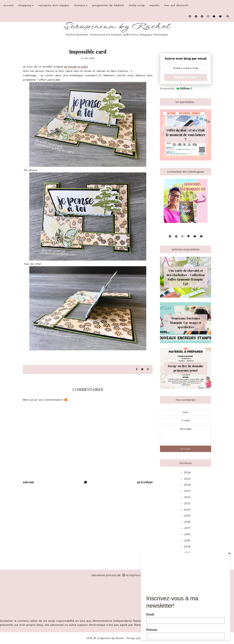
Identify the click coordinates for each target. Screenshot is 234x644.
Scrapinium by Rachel (117, 26)
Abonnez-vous (186, 77)
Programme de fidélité (108, 5)
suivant (28, 482)
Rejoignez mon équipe (54, 5)
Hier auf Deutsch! (176, 5)
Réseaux (79, 5)
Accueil (9, 5)
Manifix (155, 5)
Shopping (25, 5)
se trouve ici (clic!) (76, 67)
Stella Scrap (137, 5)
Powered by (176, 88)
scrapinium (132, 575)
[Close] (229, 553)
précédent (145, 482)
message (186, 435)
